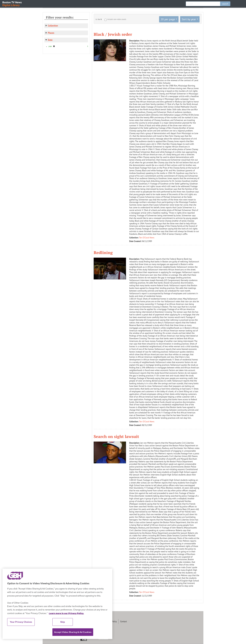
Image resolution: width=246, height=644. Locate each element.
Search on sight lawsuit (116, 436)
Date (50, 40)
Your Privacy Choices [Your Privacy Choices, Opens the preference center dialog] (21, 622)
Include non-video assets (117, 19)
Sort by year (189, 19)
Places (51, 33)
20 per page (168, 19)
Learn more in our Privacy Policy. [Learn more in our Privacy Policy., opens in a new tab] (66, 613)
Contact (123, 621)
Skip (63, 622)
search (225, 4)
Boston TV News (12, 4)
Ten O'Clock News (147, 238)
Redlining (103, 252)
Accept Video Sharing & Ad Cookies (73, 632)
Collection (53, 26)
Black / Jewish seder (113, 34)
